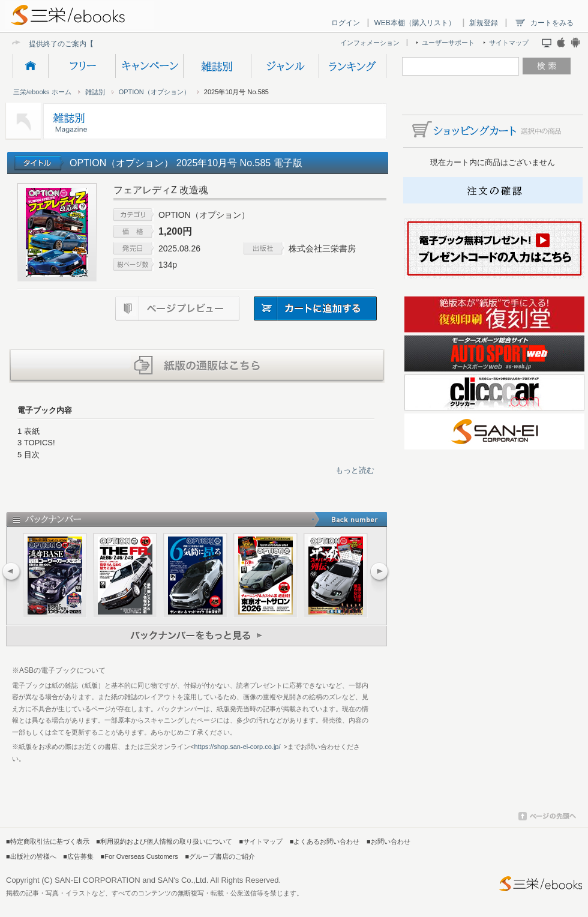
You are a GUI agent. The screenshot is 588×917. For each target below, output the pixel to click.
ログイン (346, 23)
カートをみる (552, 23)
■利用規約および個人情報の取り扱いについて (164, 841)
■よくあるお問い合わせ (325, 841)
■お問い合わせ (388, 841)
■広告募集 (78, 856)
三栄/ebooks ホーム (42, 92)
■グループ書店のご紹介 (220, 856)
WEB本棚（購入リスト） (414, 23)
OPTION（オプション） (154, 92)
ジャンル (285, 66)
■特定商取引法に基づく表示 (48, 841)
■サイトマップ (261, 841)
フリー (82, 66)
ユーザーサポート (448, 43)
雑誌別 (217, 66)
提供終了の (47, 44)
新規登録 (484, 23)
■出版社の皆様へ (31, 856)
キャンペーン (149, 66)
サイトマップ (509, 43)
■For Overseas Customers (139, 856)
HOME (30, 66)
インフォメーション (370, 43)
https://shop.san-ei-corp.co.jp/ (237, 747)
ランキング (352, 66)
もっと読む (355, 470)
